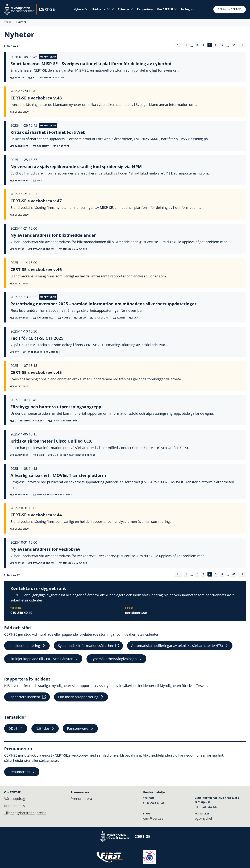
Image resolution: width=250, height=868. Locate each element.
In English (188, 9)
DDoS (16, 729)
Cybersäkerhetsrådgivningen (116, 659)
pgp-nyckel (203, 818)
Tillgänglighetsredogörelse (25, 813)
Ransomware (80, 729)
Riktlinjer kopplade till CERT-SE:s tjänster (43, 659)
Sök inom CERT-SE (230, 9)
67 (234, 45)
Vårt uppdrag (15, 798)
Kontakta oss (15, 806)
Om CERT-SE (167, 9)
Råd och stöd (103, 9)
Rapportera (145, 9)
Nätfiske (45, 729)
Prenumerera (22, 773)
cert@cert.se (136, 613)
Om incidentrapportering (81, 698)
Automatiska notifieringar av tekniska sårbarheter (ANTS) (180, 646)
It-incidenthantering (27, 646)
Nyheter (81, 9)
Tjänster (125, 9)
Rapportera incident (27, 698)
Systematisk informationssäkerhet (88, 646)
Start (8, 22)
